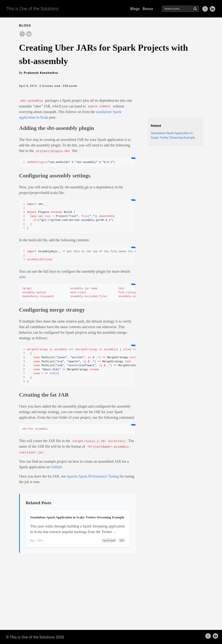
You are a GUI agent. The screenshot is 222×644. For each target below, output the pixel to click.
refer (23, 277)
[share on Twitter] (22, 34)
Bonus (148, 9)
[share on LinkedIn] (29, 34)
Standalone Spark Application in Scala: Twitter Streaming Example (77, 517)
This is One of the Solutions (32, 9)
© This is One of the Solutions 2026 (35, 637)
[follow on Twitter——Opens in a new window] (205, 9)
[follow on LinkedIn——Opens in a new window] (212, 9)
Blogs (135, 9)
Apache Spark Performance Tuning (93, 476)
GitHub (56, 466)
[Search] (195, 9)
